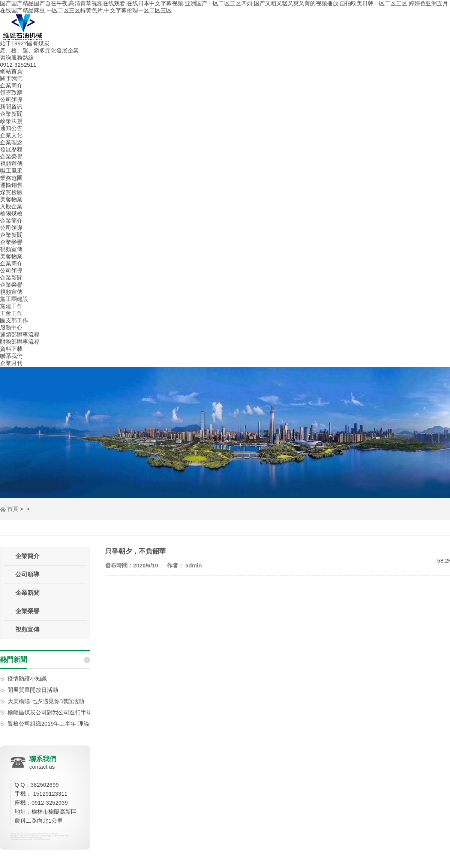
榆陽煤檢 (11, 213)
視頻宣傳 (11, 164)
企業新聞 (11, 114)
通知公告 (11, 128)
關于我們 (11, 78)
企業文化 (11, 135)
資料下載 (11, 349)
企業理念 (11, 142)
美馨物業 (11, 199)
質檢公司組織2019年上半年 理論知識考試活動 (65, 724)
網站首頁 (11, 71)
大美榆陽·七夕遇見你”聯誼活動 (46, 701)
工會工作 (11, 313)
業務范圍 (11, 178)
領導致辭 (11, 92)
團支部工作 (14, 320)
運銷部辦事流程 (20, 334)
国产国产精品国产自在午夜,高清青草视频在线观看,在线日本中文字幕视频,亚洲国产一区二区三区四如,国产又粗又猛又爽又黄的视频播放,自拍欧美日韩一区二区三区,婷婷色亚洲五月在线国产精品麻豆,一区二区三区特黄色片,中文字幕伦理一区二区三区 (224, 7)
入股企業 (11, 206)
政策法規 (11, 121)
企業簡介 (11, 85)
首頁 (13, 509)
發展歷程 (11, 149)
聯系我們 (11, 356)
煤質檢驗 (11, 192)
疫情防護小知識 (27, 679)
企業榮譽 (11, 156)
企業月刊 (11, 363)
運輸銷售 (11, 185)
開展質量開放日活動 (33, 690)
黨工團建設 (14, 299)
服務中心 (11, 327)
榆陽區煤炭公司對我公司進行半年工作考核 (61, 712)
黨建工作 (11, 306)
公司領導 (11, 100)
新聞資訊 (11, 107)
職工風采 (11, 171)
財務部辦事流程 (20, 342)
